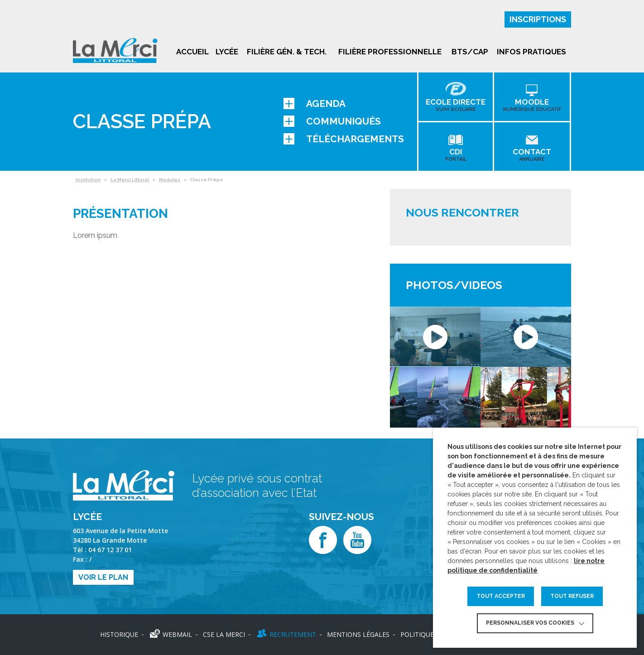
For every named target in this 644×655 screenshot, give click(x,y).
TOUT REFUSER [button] (572, 596)
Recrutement (293, 634)
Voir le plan (103, 577)
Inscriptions (538, 19)
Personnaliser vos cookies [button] (530, 623)
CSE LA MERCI (224, 634)
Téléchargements (344, 139)
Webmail (177, 634)
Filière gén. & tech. (287, 52)
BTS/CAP (470, 52)
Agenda (315, 104)
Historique (119, 634)
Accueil (192, 52)
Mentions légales (358, 634)
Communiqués (332, 121)
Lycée (227, 52)
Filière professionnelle (390, 52)
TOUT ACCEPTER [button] (501, 596)
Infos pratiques (531, 52)
